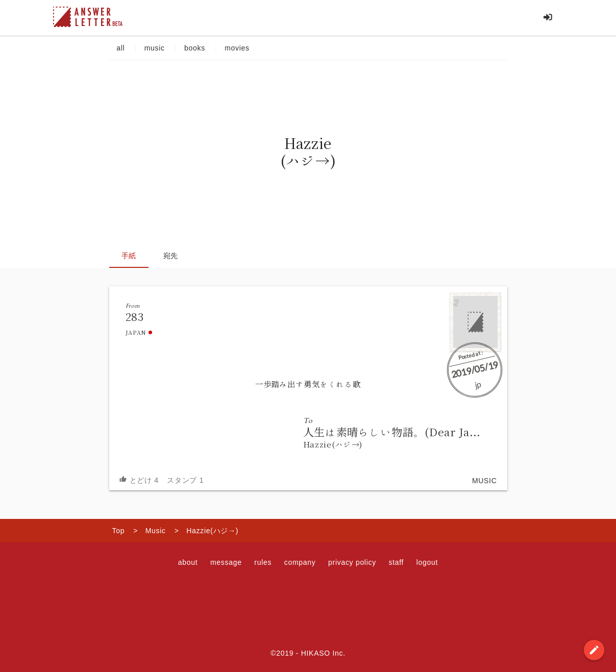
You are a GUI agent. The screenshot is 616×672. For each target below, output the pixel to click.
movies (237, 48)
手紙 (129, 256)
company (300, 562)
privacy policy (352, 562)
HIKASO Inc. (323, 653)
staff (396, 562)
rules (263, 562)
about (188, 562)
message (226, 562)
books (194, 48)
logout (427, 562)
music (154, 48)
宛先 (171, 256)
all (121, 48)
